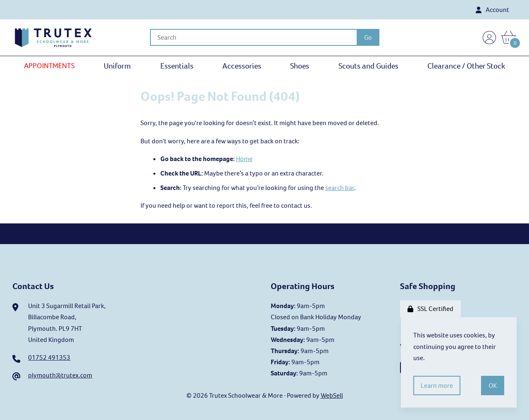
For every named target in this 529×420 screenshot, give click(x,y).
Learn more (437, 386)
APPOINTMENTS (49, 66)
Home (244, 159)
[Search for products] (253, 37)
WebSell (332, 395)
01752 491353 (49, 357)
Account (492, 10)
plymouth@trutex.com (60, 375)
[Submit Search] (368, 37)
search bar (340, 188)
